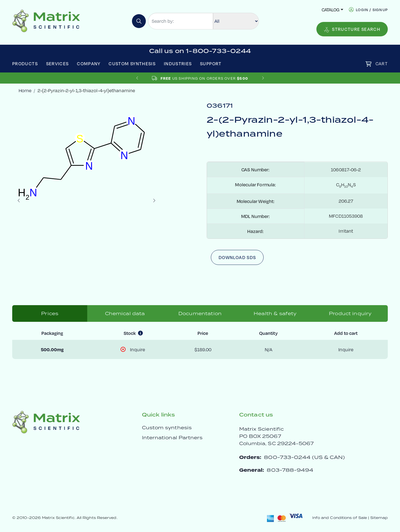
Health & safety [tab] (275, 313)
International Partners (172, 438)
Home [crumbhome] (25, 90)
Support (211, 63)
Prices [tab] (50, 313)
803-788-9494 (290, 470)
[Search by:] (181, 21)
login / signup (372, 10)
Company (89, 63)
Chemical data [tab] (125, 313)
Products (25, 63)
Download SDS (237, 257)
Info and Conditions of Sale (340, 518)
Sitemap (379, 518)
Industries (178, 63)
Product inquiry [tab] (350, 313)
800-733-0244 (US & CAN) (304, 457)
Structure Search (352, 29)
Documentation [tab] (200, 313)
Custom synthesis (167, 428)
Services (57, 63)
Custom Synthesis (132, 63)
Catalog (331, 10)
